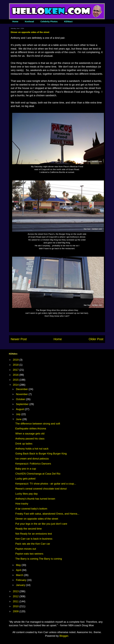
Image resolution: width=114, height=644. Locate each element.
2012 (16, 596)
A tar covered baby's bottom (31, 509)
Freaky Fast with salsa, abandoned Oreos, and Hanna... (47, 514)
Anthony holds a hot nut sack (32, 449)
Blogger (64, 636)
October (21, 399)
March (20, 575)
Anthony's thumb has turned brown (35, 499)
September (23, 404)
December (22, 389)
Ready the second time (28, 529)
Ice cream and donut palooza (32, 459)
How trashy (22, 504)
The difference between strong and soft (38, 424)
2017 (16, 370)
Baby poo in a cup (26, 469)
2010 (16, 606)
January (21, 585)
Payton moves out (26, 549)
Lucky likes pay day (26, 494)
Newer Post (19, 339)
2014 (16, 385)
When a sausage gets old (30, 434)
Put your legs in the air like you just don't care (41, 524)
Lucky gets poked (25, 479)
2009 (16, 611)
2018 (16, 365)
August (20, 409)
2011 (16, 601)
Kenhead (29, 22)
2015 (16, 380)
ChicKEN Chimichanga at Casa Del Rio (38, 474)
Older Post (96, 339)
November (22, 394)
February (21, 580)
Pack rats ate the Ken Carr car (33, 544)
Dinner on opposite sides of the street (37, 519)
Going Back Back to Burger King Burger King (41, 454)
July (19, 414)
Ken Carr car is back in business (34, 539)
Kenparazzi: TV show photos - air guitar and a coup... (46, 484)
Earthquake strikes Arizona (31, 428)
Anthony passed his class (30, 439)
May (19, 565)
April (19, 570)
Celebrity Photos (49, 22)
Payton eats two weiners (29, 554)
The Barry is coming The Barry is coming (39, 559)
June (19, 419)
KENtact (68, 22)
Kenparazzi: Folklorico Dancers (33, 464)
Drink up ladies (24, 444)
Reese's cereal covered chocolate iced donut (41, 489)
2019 (16, 360)
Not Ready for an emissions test (34, 534)
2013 (16, 591)
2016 (16, 375)
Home (15, 22)
